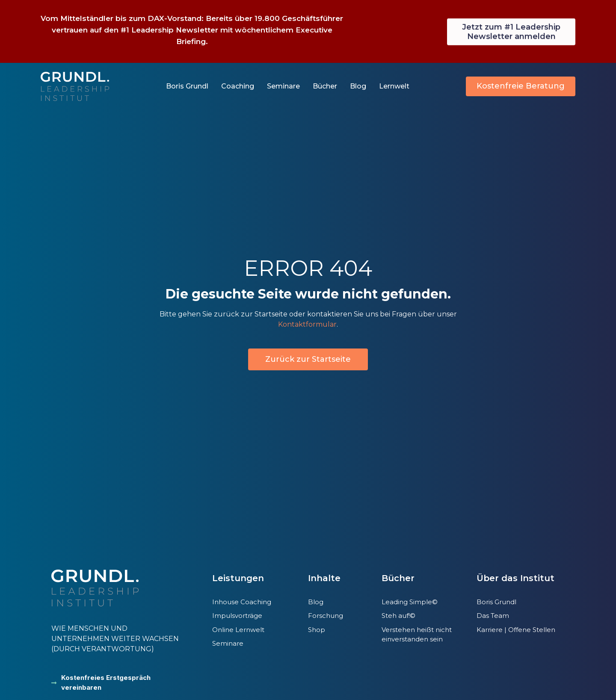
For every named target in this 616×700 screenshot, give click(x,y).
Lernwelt (394, 86)
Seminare (283, 86)
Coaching (238, 86)
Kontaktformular (307, 324)
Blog (358, 86)
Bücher (325, 86)
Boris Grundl (187, 86)
